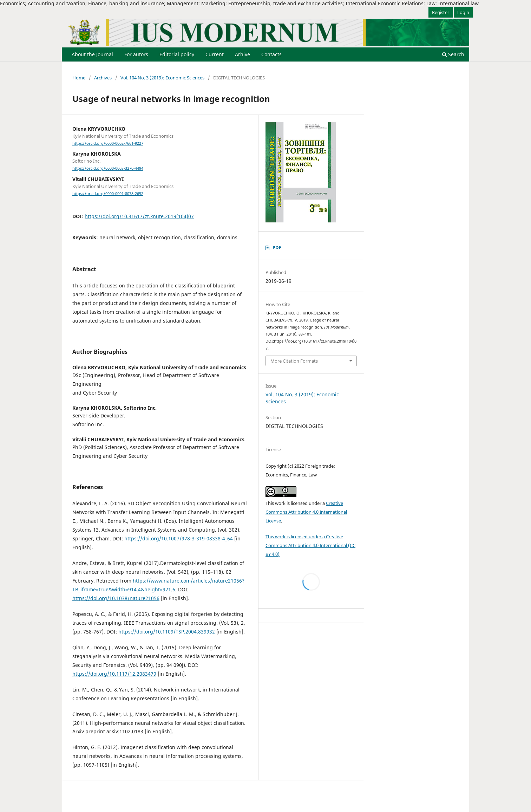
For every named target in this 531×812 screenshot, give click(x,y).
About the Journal (92, 54)
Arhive (242, 54)
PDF (277, 247)
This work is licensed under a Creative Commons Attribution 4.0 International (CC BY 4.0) (310, 545)
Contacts (271, 54)
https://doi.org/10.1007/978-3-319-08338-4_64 (179, 538)
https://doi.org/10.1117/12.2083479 (114, 674)
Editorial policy (177, 54)
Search (453, 54)
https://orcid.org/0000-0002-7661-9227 (108, 143)
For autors (136, 54)
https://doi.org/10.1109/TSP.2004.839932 (167, 632)
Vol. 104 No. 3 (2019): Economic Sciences (162, 78)
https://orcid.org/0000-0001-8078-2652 (108, 194)
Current (215, 54)
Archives (103, 78)
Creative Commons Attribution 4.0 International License (306, 512)
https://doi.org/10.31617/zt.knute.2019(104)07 (139, 216)
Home (79, 78)
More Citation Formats (294, 361)
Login (463, 12)
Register (441, 12)
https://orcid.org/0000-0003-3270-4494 (108, 169)
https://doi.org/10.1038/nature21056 (116, 598)
